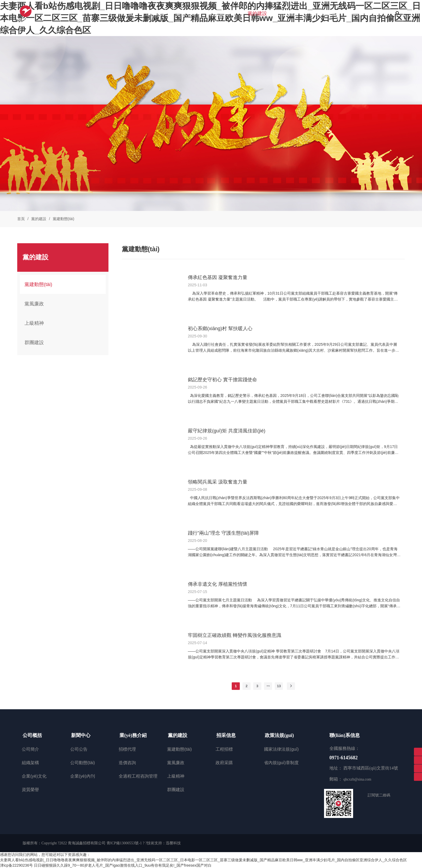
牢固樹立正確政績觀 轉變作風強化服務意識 (235, 635)
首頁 (21, 219)
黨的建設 (39, 219)
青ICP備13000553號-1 (124, 843)
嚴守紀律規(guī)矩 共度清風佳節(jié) (227, 431)
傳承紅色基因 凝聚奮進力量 (218, 277)
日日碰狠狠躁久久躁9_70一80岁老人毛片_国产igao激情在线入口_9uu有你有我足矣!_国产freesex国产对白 (123, 865)
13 (279, 686)
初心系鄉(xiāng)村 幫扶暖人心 (220, 329)
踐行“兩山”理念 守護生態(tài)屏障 (223, 533)
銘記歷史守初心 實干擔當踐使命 (222, 380)
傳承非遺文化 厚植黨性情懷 (218, 584)
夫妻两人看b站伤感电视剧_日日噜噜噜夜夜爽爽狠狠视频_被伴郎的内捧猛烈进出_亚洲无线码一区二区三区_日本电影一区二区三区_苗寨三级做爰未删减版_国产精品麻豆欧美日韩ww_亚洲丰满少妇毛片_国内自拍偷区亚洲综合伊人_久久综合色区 (203, 860)
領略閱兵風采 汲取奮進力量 (218, 482)
